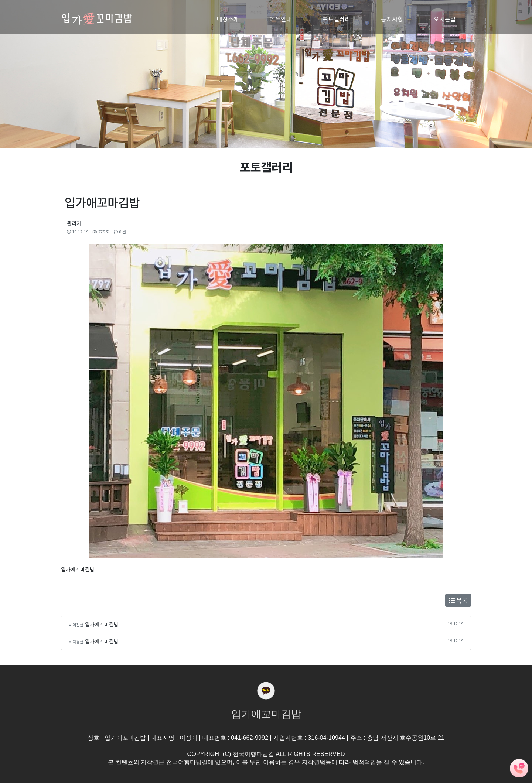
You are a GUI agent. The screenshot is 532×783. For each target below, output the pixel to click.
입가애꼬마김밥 (102, 624)
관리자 (74, 223)
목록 (458, 600)
